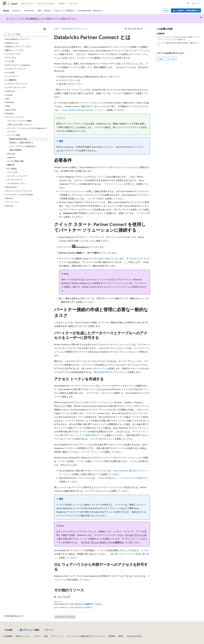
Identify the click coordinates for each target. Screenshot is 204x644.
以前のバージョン (23, 636)
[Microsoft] (5, 4)
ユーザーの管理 (95, 198)
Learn (56, 29)
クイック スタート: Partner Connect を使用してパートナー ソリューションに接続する (179, 38)
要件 (71, 241)
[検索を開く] (188, 4)
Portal (166, 10)
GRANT (89, 368)
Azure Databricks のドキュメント (75, 29)
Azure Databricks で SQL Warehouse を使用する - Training (78, 604)
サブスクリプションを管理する (119, 184)
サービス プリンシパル (92, 452)
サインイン (196, 3)
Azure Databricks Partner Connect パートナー (83, 110)
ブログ (36, 636)
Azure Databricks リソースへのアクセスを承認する (123, 478)
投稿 (46, 636)
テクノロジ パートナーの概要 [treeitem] (19, 121)
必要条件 (161, 34)
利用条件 (112, 636)
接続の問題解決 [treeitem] (16, 150)
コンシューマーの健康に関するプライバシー (85, 636)
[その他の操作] (148, 29)
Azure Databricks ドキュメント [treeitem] (18, 39)
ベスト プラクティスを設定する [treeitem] (22, 146)
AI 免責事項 (8, 636)
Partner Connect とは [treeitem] (18, 139)
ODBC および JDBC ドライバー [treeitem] (20, 124)
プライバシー (56, 636)
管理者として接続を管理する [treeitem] (21, 142)
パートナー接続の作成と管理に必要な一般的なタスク (178, 44)
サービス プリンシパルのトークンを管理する (102, 542)
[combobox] (25, 34)
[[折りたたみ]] (45, 29)
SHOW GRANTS (105, 372)
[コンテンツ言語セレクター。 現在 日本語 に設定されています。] (8, 630)
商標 (120, 636)
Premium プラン (95, 177)
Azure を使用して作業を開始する (186, 10)
